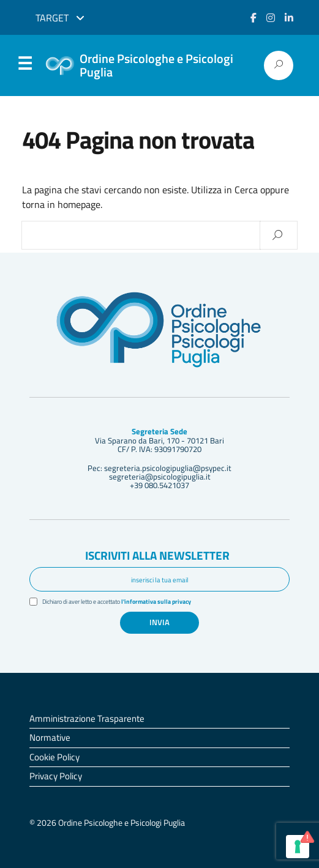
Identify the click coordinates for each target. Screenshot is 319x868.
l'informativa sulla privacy (156, 602)
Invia (159, 622)
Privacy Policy (56, 776)
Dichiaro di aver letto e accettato (117, 602)
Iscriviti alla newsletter (157, 555)
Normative (50, 737)
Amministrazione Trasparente (87, 718)
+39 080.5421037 (159, 485)
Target (60, 18)
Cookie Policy (54, 757)
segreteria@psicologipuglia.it (160, 477)
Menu (24, 66)
